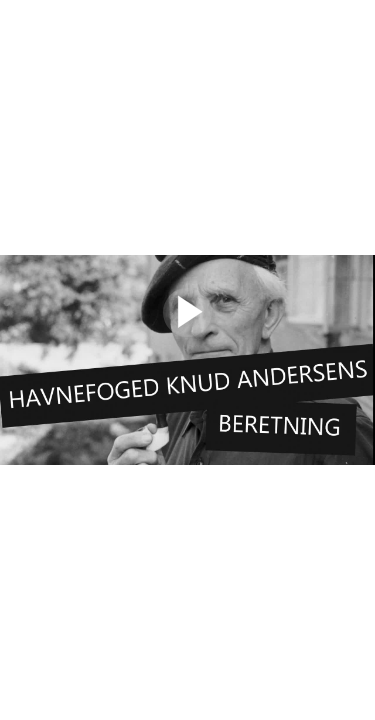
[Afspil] (187, 332)
